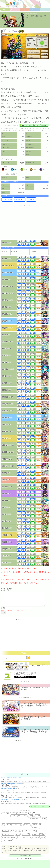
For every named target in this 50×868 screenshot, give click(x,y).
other (42, 10)
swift (3, 816)
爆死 (3, 828)
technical (33, 10)
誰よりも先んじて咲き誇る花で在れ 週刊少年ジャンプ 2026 (11, 781)
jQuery (31, 818)
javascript (14, 816)
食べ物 (18, 837)
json (30, 816)
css (40, 827)
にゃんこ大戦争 (7, 843)
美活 (20, 834)
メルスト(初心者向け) (9, 840)
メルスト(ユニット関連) (19, 819)
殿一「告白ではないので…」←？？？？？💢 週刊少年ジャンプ (12, 802)
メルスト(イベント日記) (14, 828)
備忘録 (43, 840)
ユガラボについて (35, 821)
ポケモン (27, 828)
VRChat (38, 818)
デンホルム (35, 830)
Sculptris (35, 827)
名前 (3, 611)
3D (34, 816)
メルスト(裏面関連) (39, 837)
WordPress (23, 816)
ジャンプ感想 (26, 837)
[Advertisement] (25, 223)
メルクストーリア (24, 840)
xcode (44, 821)
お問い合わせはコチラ (25, 858)
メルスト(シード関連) (30, 834)
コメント (5, 591)
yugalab (3, 10)
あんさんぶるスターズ (9, 834)
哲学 (8, 816)
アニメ (45, 824)
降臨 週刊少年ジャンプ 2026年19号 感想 (8, 791)
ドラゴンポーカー (8, 837)
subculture (24, 10)
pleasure (13, 10)
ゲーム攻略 (35, 840)
